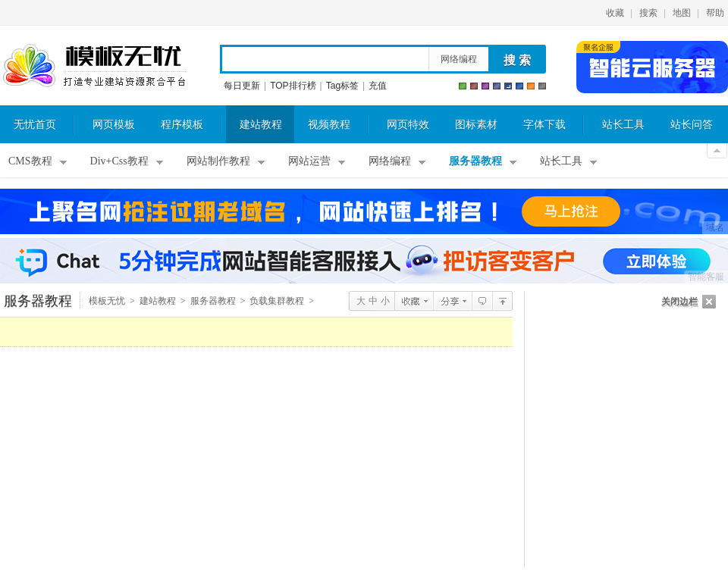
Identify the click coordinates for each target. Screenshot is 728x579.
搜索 (648, 13)
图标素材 (476, 125)
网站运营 (309, 161)
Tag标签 (342, 86)
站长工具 (623, 125)
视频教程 (329, 125)
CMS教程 (30, 161)
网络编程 (459, 59)
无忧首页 (35, 125)
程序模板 (182, 125)
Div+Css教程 (119, 161)
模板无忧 (94, 66)
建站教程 (261, 125)
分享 (452, 301)
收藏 (615, 13)
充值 (378, 86)
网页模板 (114, 125)
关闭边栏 (679, 302)
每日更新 (242, 86)
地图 (682, 13)
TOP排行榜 (293, 86)
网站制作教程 (218, 161)
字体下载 (544, 125)
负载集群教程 (277, 301)
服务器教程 (475, 161)
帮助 (715, 13)
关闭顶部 (717, 151)
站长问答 (692, 125)
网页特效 (408, 125)
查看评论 (482, 301)
